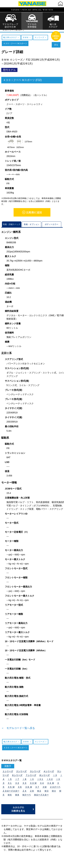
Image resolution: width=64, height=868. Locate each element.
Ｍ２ (39, 794)
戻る (56, 48)
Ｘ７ (37, 790)
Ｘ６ (20, 790)
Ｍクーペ (27, 798)
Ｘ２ (17, 786)
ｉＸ (32, 782)
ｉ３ (55, 778)
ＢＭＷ (26, 31)
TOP (4, 31)
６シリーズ (17, 778)
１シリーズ (8, 774)
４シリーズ (35, 31)
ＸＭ (44, 790)
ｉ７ (17, 782)
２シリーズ (21, 774)
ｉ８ (24, 782)
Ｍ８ (17, 798)
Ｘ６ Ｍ (29, 790)
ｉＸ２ (50, 782)
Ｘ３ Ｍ (33, 786)
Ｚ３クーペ (55, 790)
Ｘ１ (10, 786)
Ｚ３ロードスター (11, 794)
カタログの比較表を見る (18, 812)
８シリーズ (44, 778)
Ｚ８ (32, 794)
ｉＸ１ (40, 782)
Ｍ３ (47, 794)
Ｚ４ (24, 794)
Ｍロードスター (41, 798)
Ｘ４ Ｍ (51, 786)
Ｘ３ (24, 786)
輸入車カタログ (15, 31)
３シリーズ (35, 774)
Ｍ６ (10, 798)
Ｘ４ (42, 786)
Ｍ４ (54, 794)
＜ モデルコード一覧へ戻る (18, 731)
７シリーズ (31, 778)
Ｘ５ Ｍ (11, 790)
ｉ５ (10, 782)
